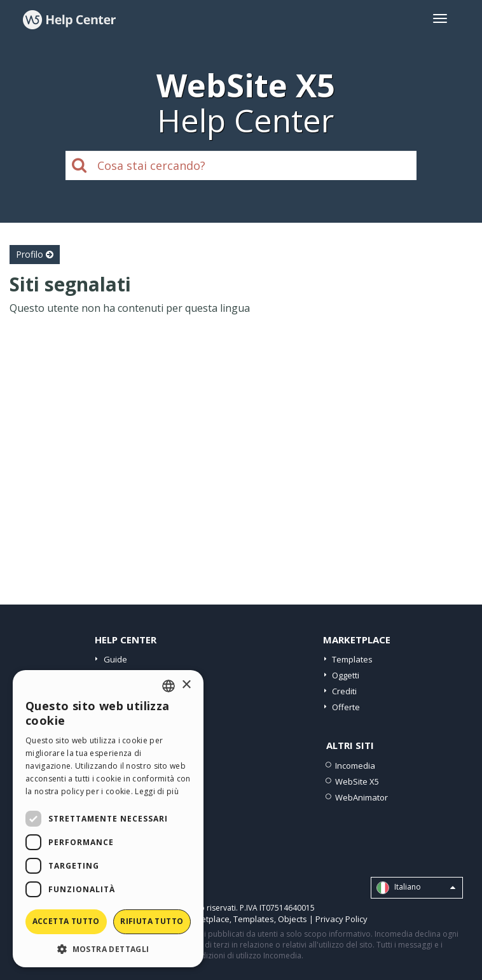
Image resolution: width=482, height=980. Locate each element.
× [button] (186, 685)
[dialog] (108, 819)
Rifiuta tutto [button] (152, 921)
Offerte (346, 707)
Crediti (344, 691)
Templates (352, 659)
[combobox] (169, 686)
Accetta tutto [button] (66, 921)
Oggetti (346, 675)
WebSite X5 (357, 781)
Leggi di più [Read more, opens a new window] (157, 791)
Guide (115, 659)
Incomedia (355, 766)
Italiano (416, 888)
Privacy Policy (341, 919)
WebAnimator (361, 797)
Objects (293, 919)
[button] (108, 948)
